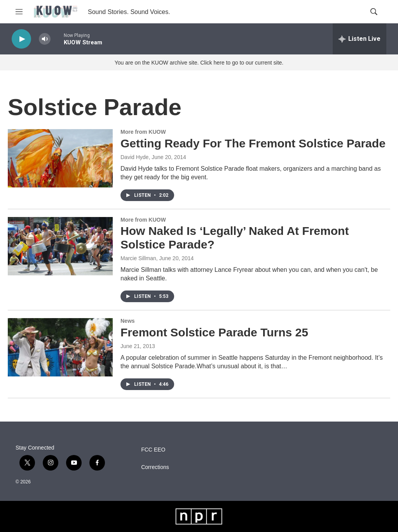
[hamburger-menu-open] (19, 12)
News (128, 321)
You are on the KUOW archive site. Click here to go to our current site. (199, 63)
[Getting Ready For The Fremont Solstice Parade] (60, 158)
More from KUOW (143, 132)
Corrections (155, 467)
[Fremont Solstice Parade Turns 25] (60, 347)
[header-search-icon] (374, 12)
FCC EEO (153, 450)
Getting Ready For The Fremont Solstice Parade (253, 143)
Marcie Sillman (138, 258)
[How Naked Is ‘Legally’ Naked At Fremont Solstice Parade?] (60, 246)
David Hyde (134, 157)
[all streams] (360, 39)
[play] (21, 39)
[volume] (45, 39)
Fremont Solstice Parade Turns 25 (214, 332)
